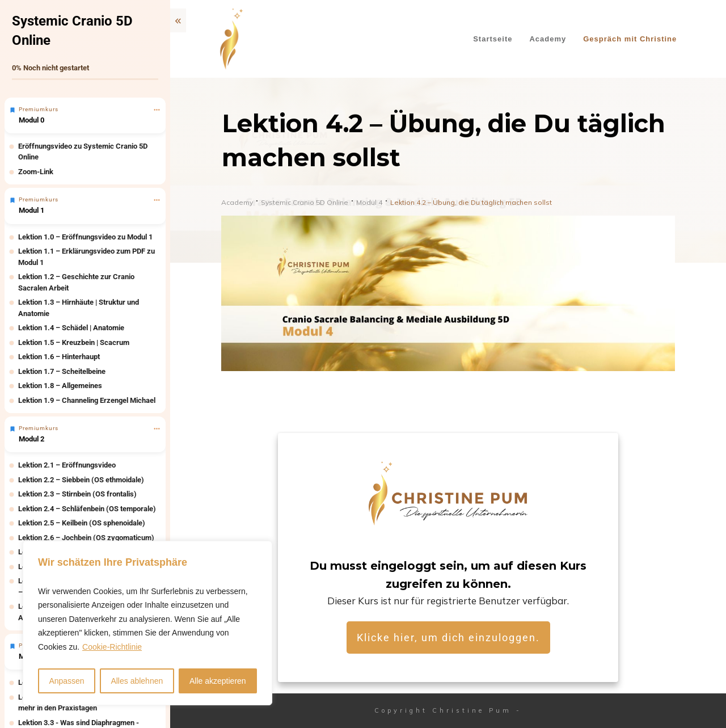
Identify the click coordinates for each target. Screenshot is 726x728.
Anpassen (66, 681)
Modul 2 (31, 439)
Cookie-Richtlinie (112, 647)
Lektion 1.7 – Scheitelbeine (62, 371)
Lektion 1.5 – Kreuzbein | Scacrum (74, 342)
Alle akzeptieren (218, 681)
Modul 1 (31, 210)
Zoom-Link (36, 172)
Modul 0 (31, 120)
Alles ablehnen (137, 681)
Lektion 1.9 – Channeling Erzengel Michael (87, 400)
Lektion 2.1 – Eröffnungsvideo (67, 465)
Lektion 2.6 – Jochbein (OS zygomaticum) (86, 538)
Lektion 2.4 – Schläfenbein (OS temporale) (87, 509)
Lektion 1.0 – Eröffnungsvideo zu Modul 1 (85, 237)
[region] (147, 623)
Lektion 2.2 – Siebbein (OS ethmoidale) (81, 480)
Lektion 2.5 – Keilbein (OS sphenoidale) (82, 523)
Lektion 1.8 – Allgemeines (60, 386)
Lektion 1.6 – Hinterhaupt (59, 357)
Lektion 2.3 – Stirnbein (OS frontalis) (77, 494)
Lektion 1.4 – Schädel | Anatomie (71, 328)
